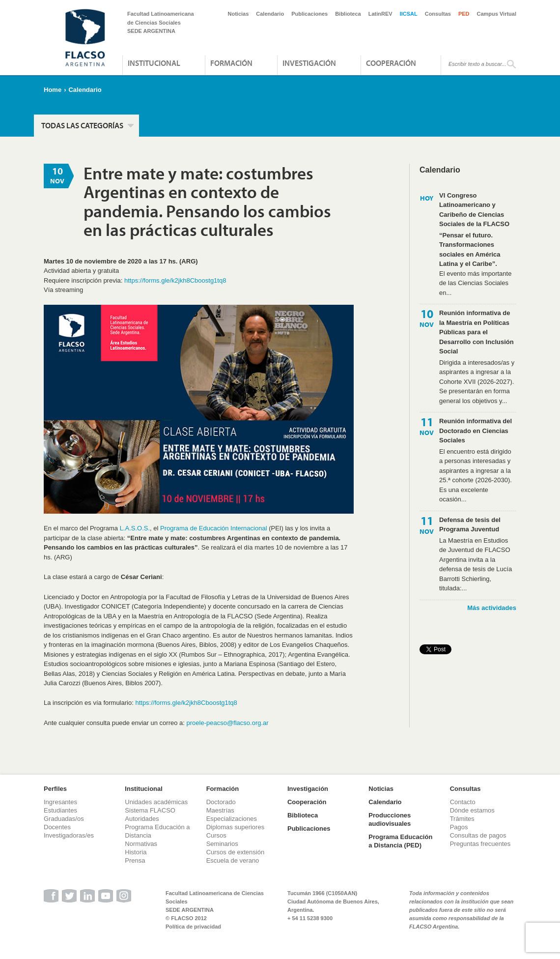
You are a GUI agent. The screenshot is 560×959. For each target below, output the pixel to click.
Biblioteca (348, 14)
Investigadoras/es (69, 835)
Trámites (462, 819)
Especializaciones (232, 819)
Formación (231, 63)
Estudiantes (60, 810)
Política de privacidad (193, 927)
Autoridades (142, 819)
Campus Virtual (497, 14)
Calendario (270, 14)
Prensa (135, 860)
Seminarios (222, 844)
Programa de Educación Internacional (214, 528)
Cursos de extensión (236, 852)
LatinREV (380, 14)
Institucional (154, 63)
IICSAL (409, 14)
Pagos (459, 827)
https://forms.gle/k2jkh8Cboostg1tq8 (175, 280)
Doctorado (221, 802)
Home (53, 90)
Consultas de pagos (478, 835)
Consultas (438, 14)
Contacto (463, 802)
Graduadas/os (64, 819)
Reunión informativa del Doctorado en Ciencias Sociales (476, 431)
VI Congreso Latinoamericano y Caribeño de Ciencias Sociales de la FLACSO (474, 210)
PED (464, 14)
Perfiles (55, 789)
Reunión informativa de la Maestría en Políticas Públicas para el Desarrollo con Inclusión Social (476, 332)
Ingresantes (60, 802)
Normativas (141, 844)
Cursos (216, 835)
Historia (136, 852)
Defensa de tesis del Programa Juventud (470, 525)
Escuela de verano (233, 860)
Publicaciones (309, 14)
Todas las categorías (82, 125)
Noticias (238, 14)
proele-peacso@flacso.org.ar (228, 723)
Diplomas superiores (236, 827)
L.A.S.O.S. (135, 528)
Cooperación (391, 63)
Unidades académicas (156, 802)
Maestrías (220, 810)
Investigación (309, 63)
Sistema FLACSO (150, 810)
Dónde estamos (472, 810)
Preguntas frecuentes (480, 844)
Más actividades (492, 608)
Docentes (57, 827)
